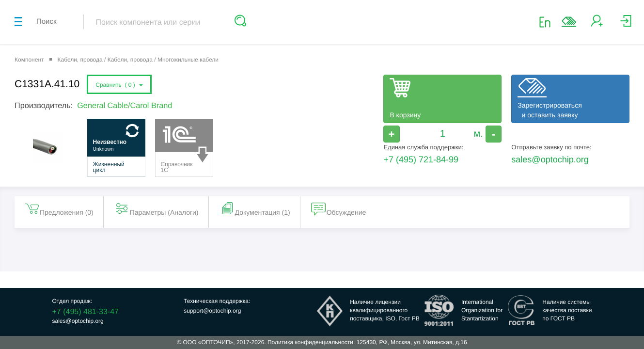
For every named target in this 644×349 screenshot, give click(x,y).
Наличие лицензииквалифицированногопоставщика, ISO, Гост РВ (385, 310)
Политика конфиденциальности (310, 342)
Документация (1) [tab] (255, 208)
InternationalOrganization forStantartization (482, 310)
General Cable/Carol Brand (125, 106)
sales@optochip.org (550, 159)
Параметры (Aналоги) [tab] (157, 208)
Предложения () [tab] (59, 208)
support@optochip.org (212, 311)
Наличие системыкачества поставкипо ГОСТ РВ (567, 310)
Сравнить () (119, 85)
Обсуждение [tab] (339, 208)
